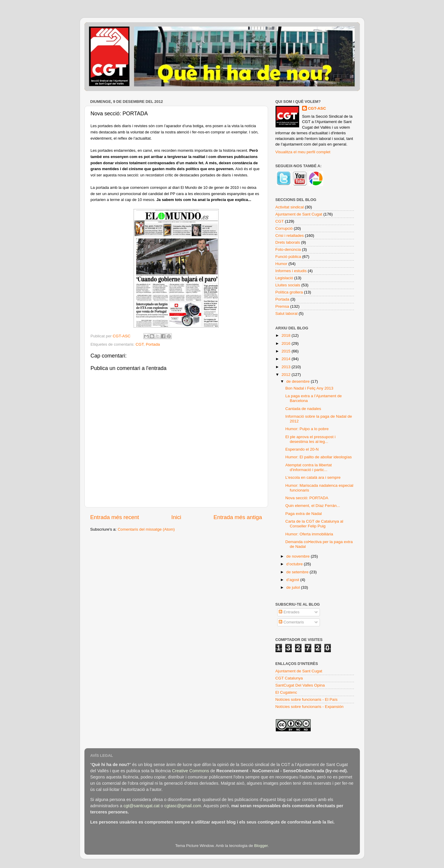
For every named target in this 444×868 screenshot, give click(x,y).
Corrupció (284, 228)
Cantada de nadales (303, 409)
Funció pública (288, 257)
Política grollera (289, 292)
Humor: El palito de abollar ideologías (318, 457)
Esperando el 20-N (302, 449)
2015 (286, 351)
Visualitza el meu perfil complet (303, 152)
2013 (286, 367)
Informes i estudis (291, 271)
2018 (286, 335)
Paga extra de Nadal (303, 514)
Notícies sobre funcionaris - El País (307, 699)
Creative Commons (190, 771)
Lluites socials (288, 285)
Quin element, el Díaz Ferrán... (313, 506)
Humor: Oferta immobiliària (309, 534)
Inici (176, 517)
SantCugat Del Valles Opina (300, 685)
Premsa (282, 306)
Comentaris (291, 622)
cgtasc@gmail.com (183, 806)
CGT (140, 344)
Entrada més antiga (238, 517)
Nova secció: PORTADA (307, 498)
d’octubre (295, 564)
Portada (153, 344)
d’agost (293, 580)
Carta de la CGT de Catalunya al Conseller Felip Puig (314, 524)
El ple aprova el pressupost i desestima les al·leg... (310, 439)
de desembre (299, 381)
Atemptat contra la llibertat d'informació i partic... (308, 467)
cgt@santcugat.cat (142, 806)
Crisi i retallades (290, 236)
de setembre (298, 572)
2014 (286, 359)
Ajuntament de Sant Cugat (299, 214)
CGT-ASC (317, 108)
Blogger (261, 846)
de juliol (294, 587)
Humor (282, 264)
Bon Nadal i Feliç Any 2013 (309, 388)
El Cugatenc (286, 692)
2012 (286, 375)
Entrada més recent (115, 517)
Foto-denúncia (288, 249)
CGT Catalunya (289, 678)
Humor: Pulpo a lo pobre (307, 429)
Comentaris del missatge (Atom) (146, 529)
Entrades (289, 612)
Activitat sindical (290, 207)
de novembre (299, 556)
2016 (286, 343)
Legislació (284, 278)
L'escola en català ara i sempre (313, 477)
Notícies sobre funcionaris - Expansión (310, 707)
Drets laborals (288, 242)
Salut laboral (287, 313)
